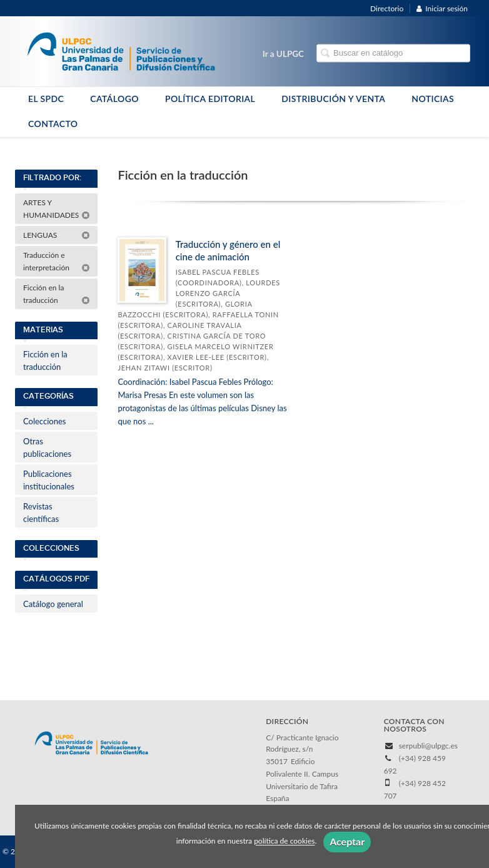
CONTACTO (53, 124)
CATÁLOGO (114, 99)
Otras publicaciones (47, 447)
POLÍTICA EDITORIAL (210, 99)
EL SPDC (46, 99)
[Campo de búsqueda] (393, 54)
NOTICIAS (433, 99)
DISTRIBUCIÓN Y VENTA (333, 99)
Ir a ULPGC (283, 54)
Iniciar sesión (442, 8)
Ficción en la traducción (57, 294)
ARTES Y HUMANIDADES (57, 209)
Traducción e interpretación (57, 261)
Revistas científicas (41, 513)
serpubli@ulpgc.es (428, 746)
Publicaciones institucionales (49, 480)
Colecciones (44, 421)
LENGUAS (57, 235)
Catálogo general (53, 604)
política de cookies (284, 841)
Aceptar (347, 841)
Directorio (387, 8)
